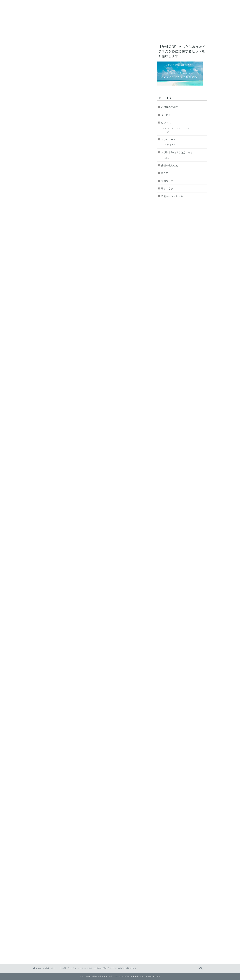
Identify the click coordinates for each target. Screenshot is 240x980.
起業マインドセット (172, 196)
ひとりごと (170, 145)
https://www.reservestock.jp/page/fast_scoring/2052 (83, 782)
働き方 (165, 173)
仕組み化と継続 (170, 165)
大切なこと (167, 181)
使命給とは (60, 35)
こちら (74, 683)
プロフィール (100, 35)
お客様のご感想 (170, 107)
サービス (166, 35)
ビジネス (166, 122)
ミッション (80, 35)
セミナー (169, 132)
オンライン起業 (122, 35)
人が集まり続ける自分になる (177, 152)
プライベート (168, 139)
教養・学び (43, 49)
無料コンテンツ (146, 35)
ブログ (182, 35)
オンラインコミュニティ (177, 128)
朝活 (167, 158)
